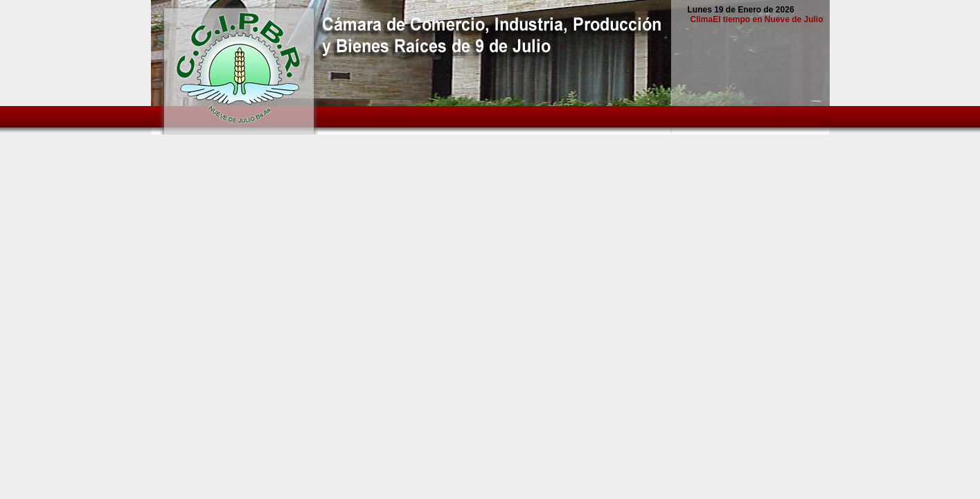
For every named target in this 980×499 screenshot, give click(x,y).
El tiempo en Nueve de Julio (768, 19)
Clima (701, 19)
